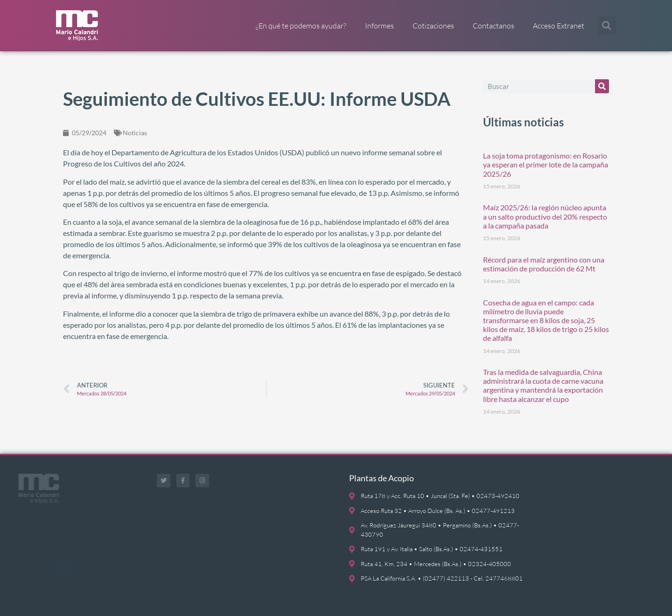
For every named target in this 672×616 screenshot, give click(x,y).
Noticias (135, 133)
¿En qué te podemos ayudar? (301, 26)
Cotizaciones (433, 26)
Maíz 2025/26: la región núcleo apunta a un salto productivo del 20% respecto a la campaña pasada (545, 216)
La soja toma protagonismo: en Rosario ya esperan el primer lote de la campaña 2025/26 (546, 164)
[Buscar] (602, 86)
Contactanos (493, 26)
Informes (379, 26)
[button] (607, 26)
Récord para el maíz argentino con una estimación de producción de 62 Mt (544, 264)
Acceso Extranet (559, 26)
